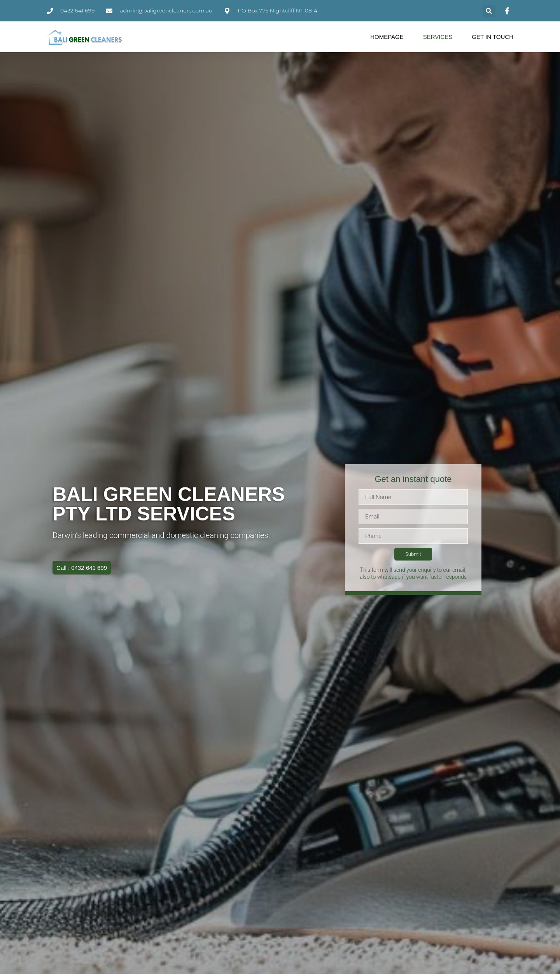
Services (438, 37)
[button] (489, 11)
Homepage (387, 37)
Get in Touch (493, 37)
